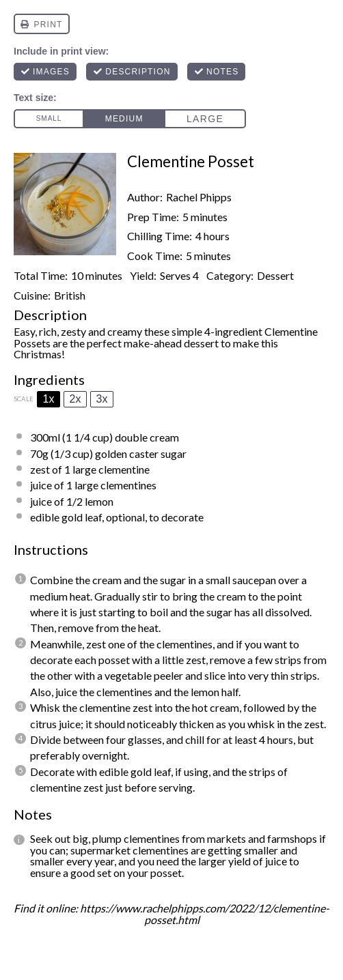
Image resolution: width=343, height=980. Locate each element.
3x (102, 399)
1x (49, 399)
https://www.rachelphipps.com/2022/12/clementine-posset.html (205, 914)
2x (76, 399)
